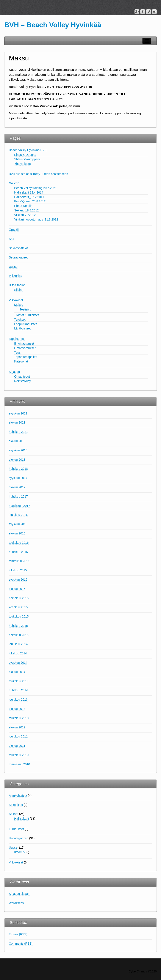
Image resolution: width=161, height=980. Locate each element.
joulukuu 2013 (18, 700)
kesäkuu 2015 (18, 607)
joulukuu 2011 (18, 736)
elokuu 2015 (17, 589)
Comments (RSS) (21, 944)
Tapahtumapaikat (26, 357)
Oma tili (14, 230)
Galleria (14, 183)
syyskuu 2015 (18, 580)
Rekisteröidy (23, 381)
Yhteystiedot (23, 164)
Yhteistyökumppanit (27, 159)
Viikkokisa (16, 276)
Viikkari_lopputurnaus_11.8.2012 (36, 219)
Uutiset (14, 267)
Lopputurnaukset (25, 324)
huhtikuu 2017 (18, 496)
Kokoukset (16, 805)
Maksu (19, 305)
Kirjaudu (14, 372)
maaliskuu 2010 (19, 764)
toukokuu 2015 (19, 616)
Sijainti (19, 290)
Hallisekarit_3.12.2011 (29, 197)
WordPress (16, 903)
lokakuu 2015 (18, 570)
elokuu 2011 (17, 746)
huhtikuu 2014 (18, 690)
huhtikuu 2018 (18, 469)
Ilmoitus (19, 852)
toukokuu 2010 (19, 755)
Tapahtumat (17, 339)
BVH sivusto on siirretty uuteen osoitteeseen (38, 174)
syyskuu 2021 (18, 413)
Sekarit (14, 814)
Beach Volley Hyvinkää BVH (28, 150)
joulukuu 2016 (18, 515)
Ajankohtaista (18, 796)
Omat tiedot (22, 377)
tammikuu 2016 (19, 561)
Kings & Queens (25, 155)
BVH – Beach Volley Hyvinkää (53, 25)
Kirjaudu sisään (19, 894)
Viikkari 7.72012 (25, 215)
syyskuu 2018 (18, 450)
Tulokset (20, 320)
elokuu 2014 (17, 672)
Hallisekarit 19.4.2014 (29, 192)
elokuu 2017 (17, 487)
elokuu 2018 (17, 460)
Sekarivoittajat (18, 248)
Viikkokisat (16, 300)
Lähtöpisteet (22, 328)
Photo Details (23, 206)
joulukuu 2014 (18, 644)
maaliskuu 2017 (19, 506)
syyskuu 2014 (18, 663)
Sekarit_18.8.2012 (27, 210)
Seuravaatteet (18, 257)
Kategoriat (21, 361)
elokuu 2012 (17, 727)
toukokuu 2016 (19, 543)
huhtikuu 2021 (18, 432)
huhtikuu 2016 (18, 552)
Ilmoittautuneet (24, 343)
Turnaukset (16, 829)
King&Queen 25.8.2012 (30, 201)
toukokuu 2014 (19, 681)
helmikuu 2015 (19, 635)
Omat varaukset (25, 348)
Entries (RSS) (18, 934)
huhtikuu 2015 (18, 626)
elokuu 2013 (17, 709)
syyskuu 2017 (18, 478)
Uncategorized (19, 838)
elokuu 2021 (17, 422)
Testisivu (25, 309)
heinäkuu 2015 (19, 598)
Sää (12, 239)
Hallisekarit (22, 819)
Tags (17, 353)
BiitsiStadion (17, 285)
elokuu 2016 (17, 533)
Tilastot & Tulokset (27, 315)
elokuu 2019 (17, 441)
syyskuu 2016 (18, 524)
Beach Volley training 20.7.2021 (35, 188)
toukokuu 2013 (19, 718)
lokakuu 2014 (18, 653)
